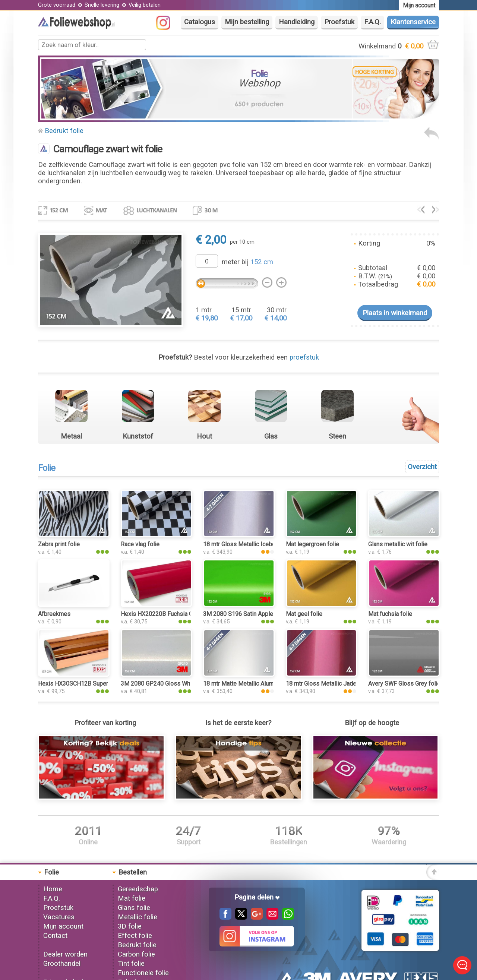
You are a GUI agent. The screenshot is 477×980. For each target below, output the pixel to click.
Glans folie (134, 908)
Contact (55, 936)
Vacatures (59, 917)
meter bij (247, 262)
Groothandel (62, 964)
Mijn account (63, 926)
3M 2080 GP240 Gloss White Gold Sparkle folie (183, 684)
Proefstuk (339, 22)
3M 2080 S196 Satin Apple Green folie (253, 614)
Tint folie (131, 964)
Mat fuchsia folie (390, 614)
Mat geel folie (304, 614)
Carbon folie (136, 954)
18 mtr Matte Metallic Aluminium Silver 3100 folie (268, 684)
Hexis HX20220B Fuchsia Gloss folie (169, 614)
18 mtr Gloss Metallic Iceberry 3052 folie (257, 544)
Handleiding (297, 22)
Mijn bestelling (247, 22)
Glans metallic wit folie (398, 544)
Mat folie (132, 898)
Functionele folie (143, 973)
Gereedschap (138, 889)
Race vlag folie (140, 544)
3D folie (130, 926)
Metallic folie (138, 917)
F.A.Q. (372, 22)
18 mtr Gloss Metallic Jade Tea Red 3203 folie (347, 684)
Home (53, 889)
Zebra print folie (59, 544)
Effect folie (135, 936)
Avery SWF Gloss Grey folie (404, 684)
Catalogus (200, 22)
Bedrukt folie (64, 131)
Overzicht (422, 467)
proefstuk (304, 357)
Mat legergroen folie (312, 544)
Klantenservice (413, 22)
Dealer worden (65, 954)
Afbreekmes (54, 614)
